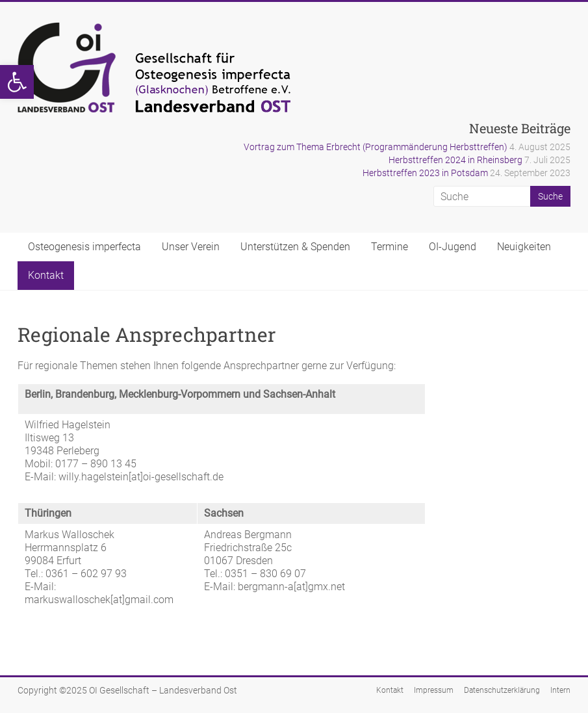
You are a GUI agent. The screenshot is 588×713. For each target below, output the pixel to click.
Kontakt (46, 275)
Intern (560, 690)
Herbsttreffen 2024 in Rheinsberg (455, 160)
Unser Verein (191, 247)
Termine (390, 247)
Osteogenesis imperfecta (84, 247)
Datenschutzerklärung (502, 690)
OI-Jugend (453, 247)
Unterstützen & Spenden (295, 247)
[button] (17, 82)
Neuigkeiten (524, 247)
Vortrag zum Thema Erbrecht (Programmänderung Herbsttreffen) (376, 147)
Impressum (434, 690)
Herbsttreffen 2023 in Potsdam (425, 173)
